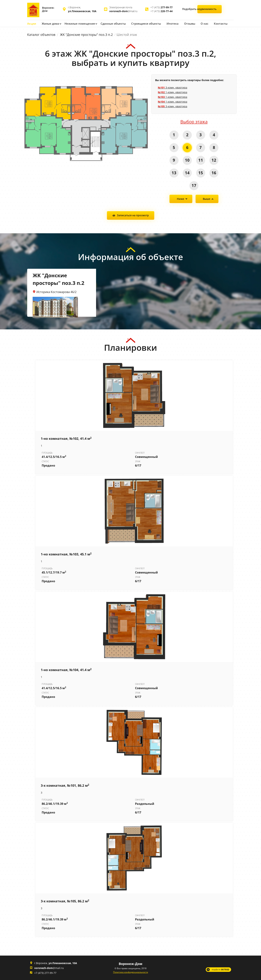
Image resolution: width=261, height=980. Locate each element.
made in (220, 969)
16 (214, 172)
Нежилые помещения (79, 23)
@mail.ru (123, 11)
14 (187, 172)
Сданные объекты (111, 23)
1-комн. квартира (173, 92)
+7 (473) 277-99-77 (45, 973)
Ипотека (168, 23)
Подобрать (210, 10)
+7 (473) (161, 7)
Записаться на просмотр (133, 215)
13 (174, 172)
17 (194, 185)
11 (201, 160)
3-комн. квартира (173, 87)
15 (201, 172)
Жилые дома (50, 23)
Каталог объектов (41, 34)
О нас (199, 23)
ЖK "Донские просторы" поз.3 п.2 (86, 34)
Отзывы (185, 23)
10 (187, 160)
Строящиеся (142, 23)
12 (214, 160)
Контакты (215, 23)
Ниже (181, 199)
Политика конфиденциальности (131, 972)
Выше (207, 199)
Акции (31, 23)
